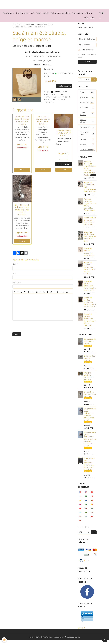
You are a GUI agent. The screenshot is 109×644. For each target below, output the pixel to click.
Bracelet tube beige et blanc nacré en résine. (90, 225)
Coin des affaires (87, 123)
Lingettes (87, 143)
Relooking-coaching (61, 14)
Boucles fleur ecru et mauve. (90, 362)
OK (94, 81)
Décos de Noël (87, 130)
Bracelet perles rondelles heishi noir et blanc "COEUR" (90, 272)
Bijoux (87, 93)
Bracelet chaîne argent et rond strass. (89, 255)
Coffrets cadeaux (87, 116)
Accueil (15, 26)
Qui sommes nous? (25, 14)
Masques (87, 148)
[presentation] (29, 328)
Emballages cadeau (87, 136)
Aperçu (64, 293)
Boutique (8, 14)
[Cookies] (5, 640)
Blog (92, 19)
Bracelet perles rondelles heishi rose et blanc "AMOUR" (90, 323)
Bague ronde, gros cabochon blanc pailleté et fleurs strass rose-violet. (90, 443)
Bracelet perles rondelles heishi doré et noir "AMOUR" (90, 306)
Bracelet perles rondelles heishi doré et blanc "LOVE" (90, 289)
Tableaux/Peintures (88, 153)
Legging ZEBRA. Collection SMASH (89, 380)
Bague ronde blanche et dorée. (90, 345)
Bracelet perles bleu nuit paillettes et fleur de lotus (90, 240)
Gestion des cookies (75, 641)
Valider (87, 63)
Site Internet (17, 284)
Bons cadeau (87, 109)
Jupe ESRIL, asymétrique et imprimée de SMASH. (43, 121)
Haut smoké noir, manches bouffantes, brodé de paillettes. (89, 467)
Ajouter (17, 336)
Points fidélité (43, 14)
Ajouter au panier (64, 87)
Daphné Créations (28, 26)
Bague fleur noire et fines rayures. (90, 398)
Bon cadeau (78, 14)
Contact (81, 632)
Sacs (51, 26)
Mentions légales (33, 641)
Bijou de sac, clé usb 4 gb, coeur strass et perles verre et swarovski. (22, 211)
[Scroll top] (105, 640)
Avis (86, 19)
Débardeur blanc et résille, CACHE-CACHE (63, 134)
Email (15, 274)
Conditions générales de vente (53, 641)
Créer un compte (83, 56)
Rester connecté (87, 51)
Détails (22, 171)
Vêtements (87, 99)
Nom (14, 265)
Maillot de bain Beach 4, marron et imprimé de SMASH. (22, 121)
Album (89, 14)
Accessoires (42, 26)
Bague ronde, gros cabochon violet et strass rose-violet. (90, 418)
